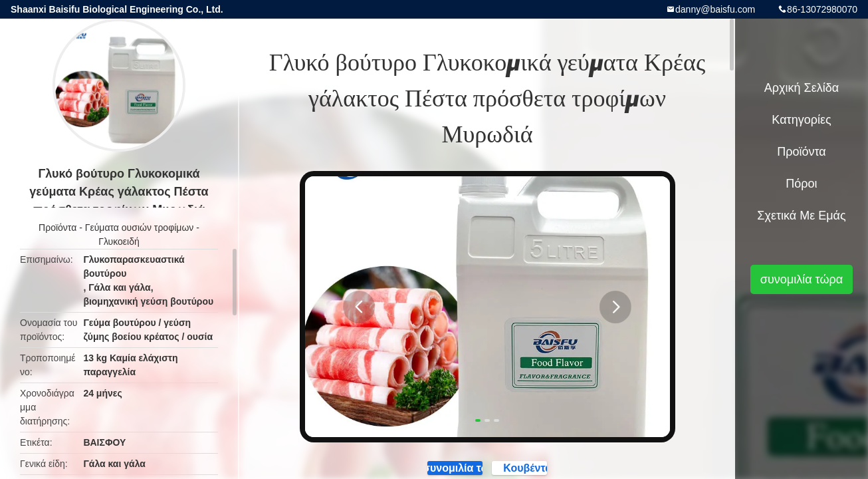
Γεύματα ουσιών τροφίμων (140, 228)
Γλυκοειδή (119, 241)
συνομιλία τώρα (802, 279)
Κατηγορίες (801, 120)
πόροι (801, 184)
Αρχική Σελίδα (802, 88)
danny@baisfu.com (715, 9)
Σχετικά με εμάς (801, 216)
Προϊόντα (57, 228)
